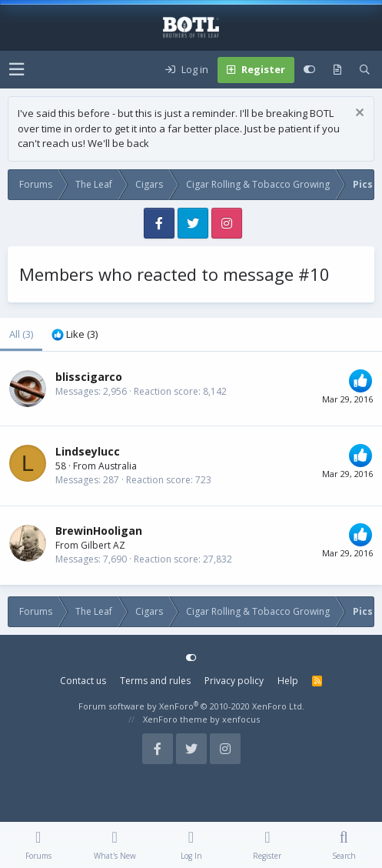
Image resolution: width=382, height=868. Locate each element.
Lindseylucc (88, 451)
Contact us (83, 681)
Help (288, 681)
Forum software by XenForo (191, 706)
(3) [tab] (21, 334)
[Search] (365, 70)
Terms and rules (155, 681)
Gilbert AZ (103, 545)
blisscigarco (89, 377)
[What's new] (337, 70)
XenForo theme (175, 719)
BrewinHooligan (99, 531)
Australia (118, 466)
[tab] (75, 335)
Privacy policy (234, 681)
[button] (17, 70)
